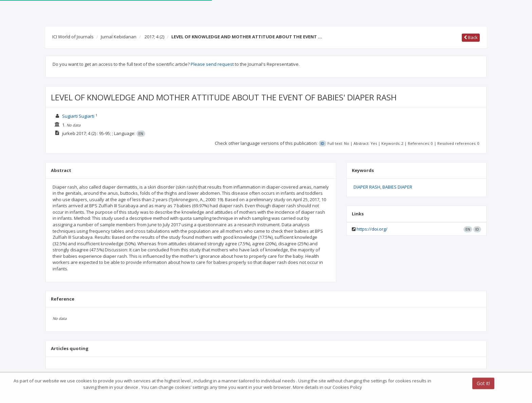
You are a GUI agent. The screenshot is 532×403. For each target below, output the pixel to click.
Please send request (212, 64)
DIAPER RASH (367, 187)
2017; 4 (154, 37)
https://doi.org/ (372, 229)
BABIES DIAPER (397, 187)
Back (471, 37)
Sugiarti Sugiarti (78, 116)
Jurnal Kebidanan (119, 37)
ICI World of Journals (73, 37)
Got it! (483, 384)
